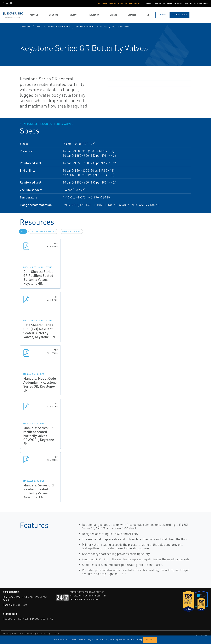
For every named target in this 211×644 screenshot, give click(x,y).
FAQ (51, 619)
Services (23, 619)
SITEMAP (55, 634)
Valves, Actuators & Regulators (53, 27)
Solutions (25, 27)
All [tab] (23, 231)
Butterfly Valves (122, 27)
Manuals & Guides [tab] (71, 231)
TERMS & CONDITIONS (14, 634)
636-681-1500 (19, 605)
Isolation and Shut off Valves (91, 27)
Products (9, 619)
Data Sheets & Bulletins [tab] (43, 231)
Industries (39, 619)
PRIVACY (30, 634)
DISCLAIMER (42, 634)
